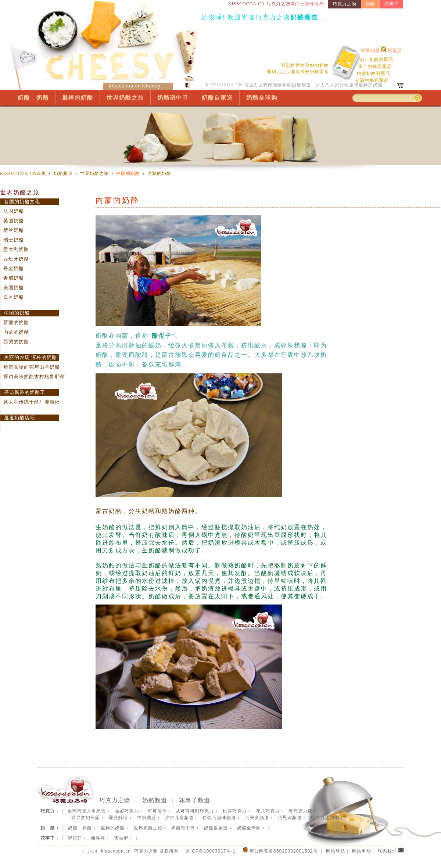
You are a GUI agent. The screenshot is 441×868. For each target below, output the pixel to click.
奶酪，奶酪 (33, 98)
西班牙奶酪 (16, 259)
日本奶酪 (14, 297)
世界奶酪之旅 (125, 98)
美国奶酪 (14, 288)
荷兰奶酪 (14, 230)
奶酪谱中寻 (173, 98)
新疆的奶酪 (16, 322)
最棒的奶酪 (78, 98)
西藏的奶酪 (16, 342)
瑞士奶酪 (14, 240)
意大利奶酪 (16, 249)
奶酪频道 (63, 173)
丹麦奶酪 (14, 268)
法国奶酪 (14, 211)
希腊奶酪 (14, 278)
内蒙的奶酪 (159, 173)
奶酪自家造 (217, 98)
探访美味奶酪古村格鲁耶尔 (34, 376)
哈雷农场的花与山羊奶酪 (32, 367)
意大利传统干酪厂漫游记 (32, 402)
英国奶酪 (14, 221)
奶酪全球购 (262, 98)
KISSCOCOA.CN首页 (23, 173)
